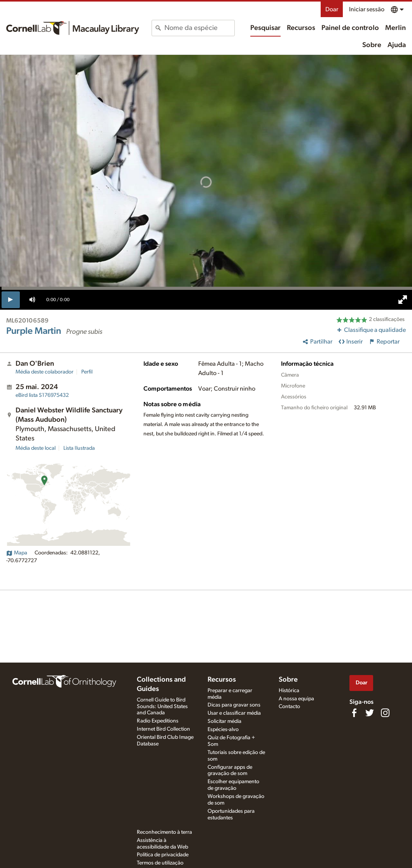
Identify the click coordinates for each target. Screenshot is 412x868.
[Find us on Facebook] (354, 713)
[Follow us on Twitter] (370, 713)
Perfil (87, 372)
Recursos (301, 28)
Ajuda (397, 45)
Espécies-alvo (223, 729)
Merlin (395, 28)
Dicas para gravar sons (234, 705)
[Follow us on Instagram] (385, 713)
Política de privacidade (163, 855)
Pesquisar (265, 28)
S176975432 (42, 395)
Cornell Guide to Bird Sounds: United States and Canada (162, 707)
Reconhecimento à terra (164, 832)
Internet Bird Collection (163, 729)
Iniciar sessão (367, 9)
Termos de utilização (160, 863)
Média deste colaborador (45, 372)
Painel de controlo (350, 28)
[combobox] (199, 28)
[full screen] (403, 300)
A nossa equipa (296, 699)
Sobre (372, 45)
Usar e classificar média (234, 713)
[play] (11, 300)
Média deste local (36, 448)
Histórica (289, 691)
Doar (332, 9)
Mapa (17, 553)
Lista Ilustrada (79, 448)
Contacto (289, 707)
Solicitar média (224, 721)
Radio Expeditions (158, 721)
